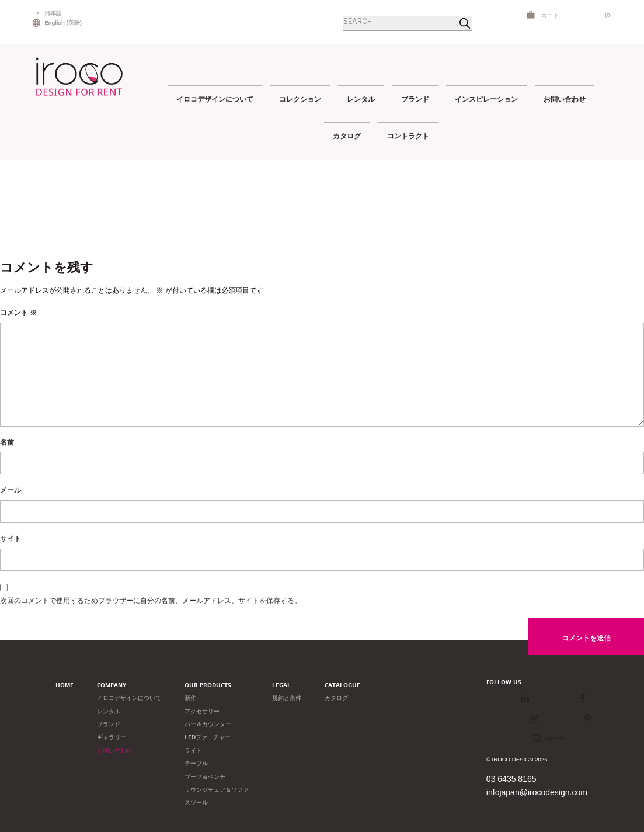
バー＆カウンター (208, 724)
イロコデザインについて (215, 99)
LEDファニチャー (208, 737)
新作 (190, 698)
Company (112, 685)
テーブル (196, 763)
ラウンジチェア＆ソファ (217, 790)
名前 (7, 442)
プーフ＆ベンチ (205, 777)
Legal (281, 685)
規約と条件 (287, 698)
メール (11, 490)
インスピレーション (486, 99)
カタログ (347, 136)
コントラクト (408, 136)
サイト (11, 539)
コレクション (300, 99)
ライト (193, 750)
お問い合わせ (565, 99)
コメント (18, 313)
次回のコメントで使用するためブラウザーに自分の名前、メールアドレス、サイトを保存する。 (151, 601)
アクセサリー (202, 711)
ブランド (415, 99)
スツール (196, 802)
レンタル (361, 99)
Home (65, 685)
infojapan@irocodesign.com (537, 792)
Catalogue (342, 685)
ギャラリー (112, 737)
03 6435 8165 (511, 779)
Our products (208, 685)
